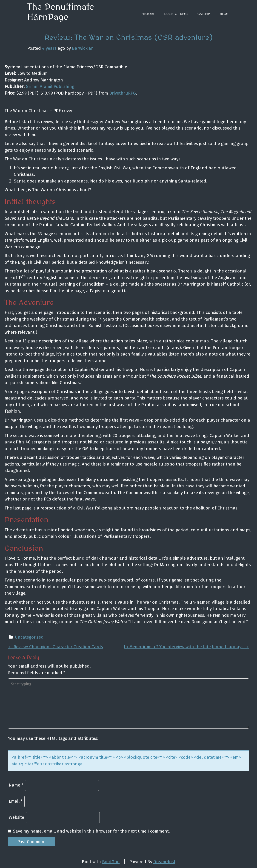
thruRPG (127, 93)
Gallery (204, 14)
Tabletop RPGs (176, 14)
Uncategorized (29, 637)
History (148, 14)
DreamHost (164, 862)
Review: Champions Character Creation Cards (56, 647)
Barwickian (83, 48)
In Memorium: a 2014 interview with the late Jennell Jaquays (186, 647)
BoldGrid (111, 862)
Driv (113, 93)
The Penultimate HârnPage (61, 12)
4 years (49, 48)
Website (16, 817)
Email (16, 801)
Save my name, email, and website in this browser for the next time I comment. (91, 831)
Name (16, 785)
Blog (224, 14)
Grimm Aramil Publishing (50, 86)
